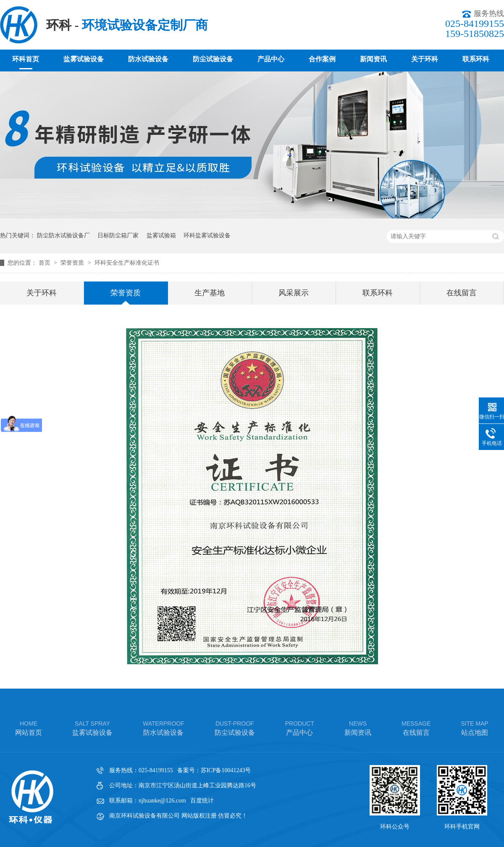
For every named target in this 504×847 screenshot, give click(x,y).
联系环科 (476, 59)
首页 (45, 263)
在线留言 (462, 293)
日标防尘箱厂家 (118, 235)
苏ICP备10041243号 (226, 770)
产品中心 (271, 59)
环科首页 (26, 59)
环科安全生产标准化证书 (127, 263)
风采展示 (294, 293)
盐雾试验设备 (84, 59)
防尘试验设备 (213, 59)
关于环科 (425, 59)
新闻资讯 (373, 59)
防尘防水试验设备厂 (63, 235)
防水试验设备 (148, 59)
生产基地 (210, 293)
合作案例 (322, 59)
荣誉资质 (73, 263)
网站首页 (29, 727)
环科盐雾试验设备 (207, 235)
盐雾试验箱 (161, 235)
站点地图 (474, 727)
